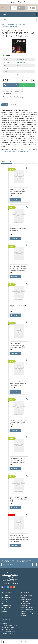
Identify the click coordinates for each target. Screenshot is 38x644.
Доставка (4, 602)
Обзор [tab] (5, 105)
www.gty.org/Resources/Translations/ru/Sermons (15, 151)
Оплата (4, 604)
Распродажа (24, 606)
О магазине (5, 596)
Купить (11, 85)
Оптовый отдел (6, 608)
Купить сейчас (27, 85)
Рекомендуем (24, 602)
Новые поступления (26, 596)
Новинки (23, 616)
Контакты (4, 612)
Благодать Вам (21, 62)
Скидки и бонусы (6, 606)
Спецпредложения (26, 600)
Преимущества (6, 598)
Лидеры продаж (25, 604)
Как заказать (5, 600)
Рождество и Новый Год (28, 614)
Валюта (27, 2)
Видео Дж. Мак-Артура (10, 26)
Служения (11, 24)
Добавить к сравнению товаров (14, 91)
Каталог (4, 610)
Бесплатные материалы (28, 608)
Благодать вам (20, 24)
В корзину (15, 200)
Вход (20, 2)
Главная (4, 24)
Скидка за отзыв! (26, 612)
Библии (23, 598)
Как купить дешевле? (27, 610)
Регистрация (11, 2)
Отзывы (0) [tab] (13, 105)
